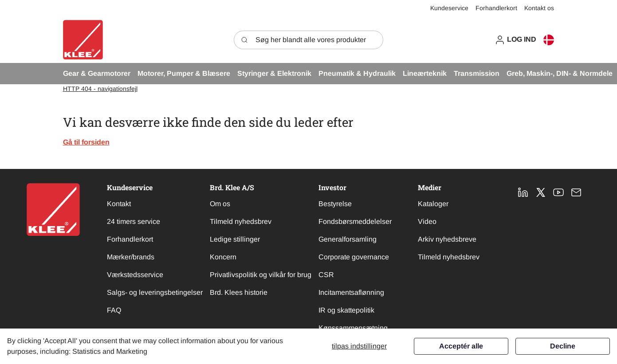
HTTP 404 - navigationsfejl (100, 89)
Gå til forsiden (86, 142)
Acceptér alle (461, 346)
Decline (563, 346)
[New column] (53, 209)
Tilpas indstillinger (359, 346)
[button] (515, 40)
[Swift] (83, 40)
